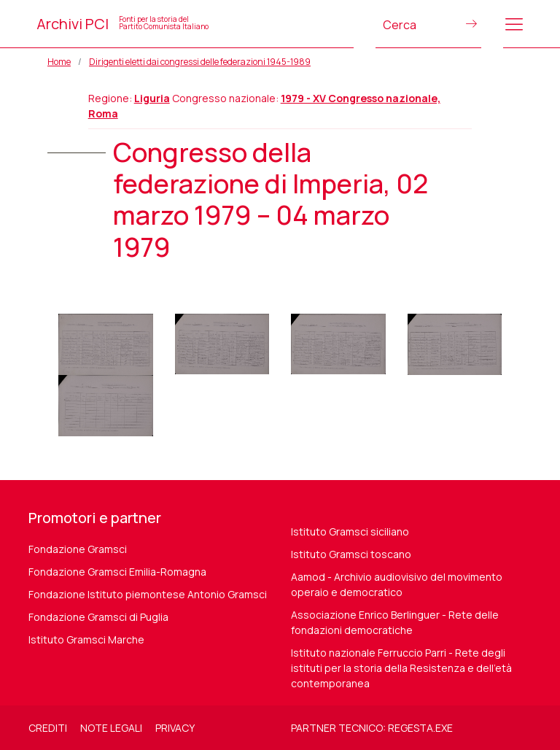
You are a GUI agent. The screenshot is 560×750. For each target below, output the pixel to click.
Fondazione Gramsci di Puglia (98, 617)
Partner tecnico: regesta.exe (372, 728)
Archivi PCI (122, 24)
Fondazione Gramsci (78, 549)
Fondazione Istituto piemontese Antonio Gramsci (148, 594)
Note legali (111, 728)
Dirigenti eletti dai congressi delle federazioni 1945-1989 (200, 62)
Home (59, 62)
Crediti (48, 728)
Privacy (175, 728)
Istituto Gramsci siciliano (350, 531)
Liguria (152, 98)
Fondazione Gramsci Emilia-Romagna (117, 572)
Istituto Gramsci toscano (351, 554)
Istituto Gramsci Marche (86, 639)
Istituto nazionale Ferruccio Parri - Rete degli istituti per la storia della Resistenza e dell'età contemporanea (401, 668)
